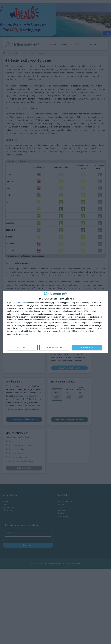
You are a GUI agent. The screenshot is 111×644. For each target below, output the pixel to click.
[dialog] (55, 322)
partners (21, 303)
